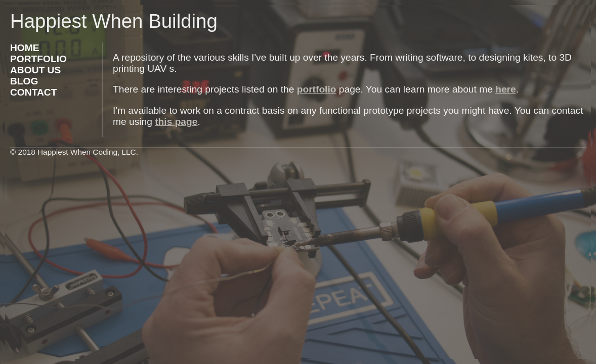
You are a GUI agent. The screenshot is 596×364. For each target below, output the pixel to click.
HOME (25, 48)
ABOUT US (35, 70)
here (506, 89)
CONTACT (33, 92)
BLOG (24, 81)
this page (176, 122)
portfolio (317, 89)
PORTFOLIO (38, 59)
